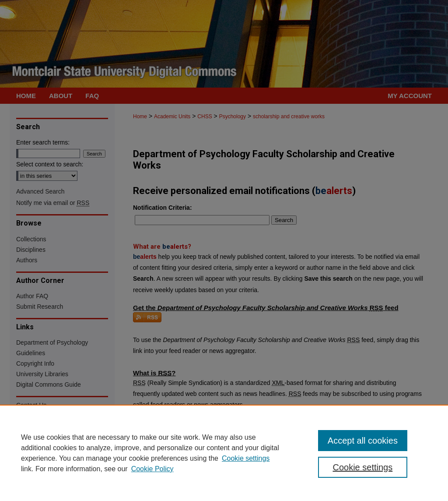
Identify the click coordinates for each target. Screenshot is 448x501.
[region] (224, 453)
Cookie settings (246, 458)
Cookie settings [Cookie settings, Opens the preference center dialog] (362, 467)
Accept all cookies (363, 441)
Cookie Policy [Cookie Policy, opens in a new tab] (152, 469)
